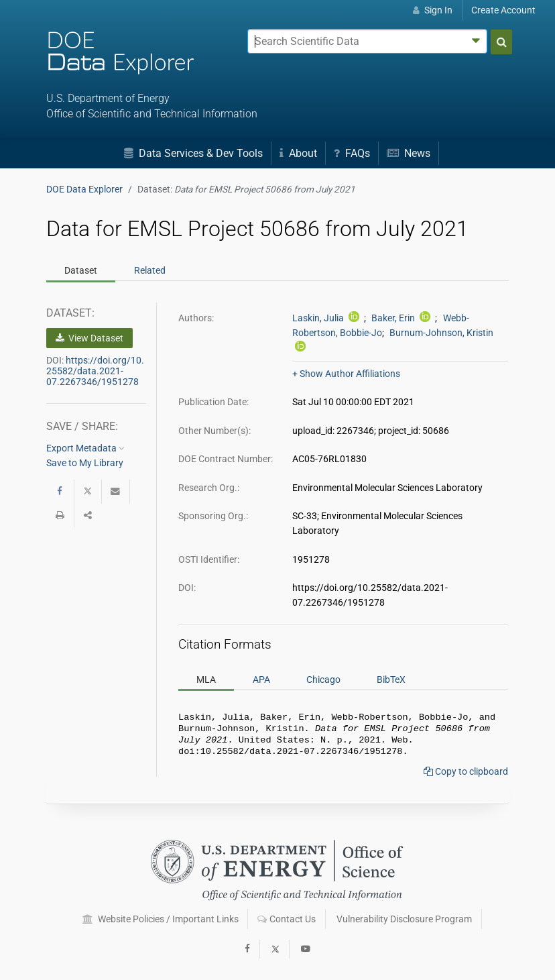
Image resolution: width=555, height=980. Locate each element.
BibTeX (391, 679)
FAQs (352, 153)
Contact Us (287, 919)
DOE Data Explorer (84, 189)
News (409, 153)
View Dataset (89, 338)
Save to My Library (85, 463)
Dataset (81, 270)
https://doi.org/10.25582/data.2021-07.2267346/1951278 (95, 371)
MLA (206, 679)
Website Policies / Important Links (161, 919)
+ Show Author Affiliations (346, 374)
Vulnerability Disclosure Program (404, 919)
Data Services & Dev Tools (193, 153)
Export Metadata (85, 448)
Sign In (433, 10)
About (298, 153)
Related (150, 270)
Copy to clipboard (466, 777)
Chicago (323, 679)
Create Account (503, 10)
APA (261, 679)
